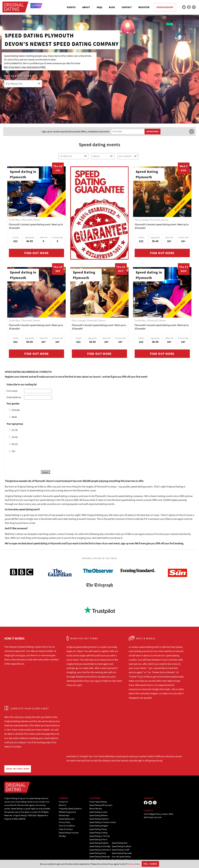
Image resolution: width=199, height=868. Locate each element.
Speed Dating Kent (120, 843)
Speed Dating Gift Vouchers (101, 805)
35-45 (15, 437)
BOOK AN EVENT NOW (18, 769)
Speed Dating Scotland (121, 846)
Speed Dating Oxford (98, 839)
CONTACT (127, 7)
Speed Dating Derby (98, 853)
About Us (62, 805)
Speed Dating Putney (98, 829)
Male (14, 417)
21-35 (15, 430)
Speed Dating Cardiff (120, 850)
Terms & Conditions (67, 826)
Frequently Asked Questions (70, 809)
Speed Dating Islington (99, 826)
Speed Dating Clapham (99, 819)
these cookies (133, 864)
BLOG (112, 7)
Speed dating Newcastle (122, 853)
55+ (14, 451)
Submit (45, 472)
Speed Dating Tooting (98, 833)
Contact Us (63, 802)
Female (16, 410)
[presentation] (30, 462)
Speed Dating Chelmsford (100, 850)
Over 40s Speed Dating (121, 857)
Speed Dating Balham (99, 815)
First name (12, 391)
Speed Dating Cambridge (100, 846)
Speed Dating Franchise (69, 833)
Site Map (62, 836)
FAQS (99, 7)
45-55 (15, 444)
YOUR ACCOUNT (165, 7)
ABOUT (86, 7)
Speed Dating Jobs (67, 819)
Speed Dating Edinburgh (100, 857)
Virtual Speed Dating (98, 802)
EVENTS (71, 7)
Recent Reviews (96, 809)
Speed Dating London (98, 812)
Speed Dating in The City (100, 836)
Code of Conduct (66, 829)
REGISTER (144, 7)
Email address (14, 397)
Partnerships (64, 815)
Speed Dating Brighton (99, 843)
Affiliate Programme (67, 812)
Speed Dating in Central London (103, 822)
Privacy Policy (65, 822)
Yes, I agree (150, 864)
